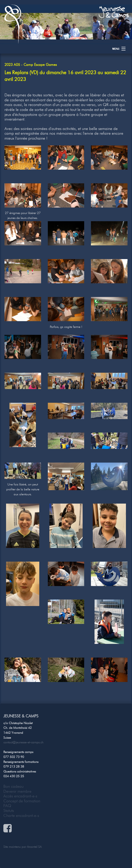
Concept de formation (22, 801)
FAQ (7, 806)
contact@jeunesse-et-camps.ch (23, 742)
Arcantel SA (34, 847)
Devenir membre (17, 791)
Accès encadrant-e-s (20, 796)
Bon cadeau (13, 786)
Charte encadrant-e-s (21, 816)
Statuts (9, 811)
